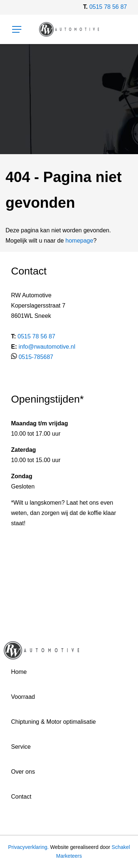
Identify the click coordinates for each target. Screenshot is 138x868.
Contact (21, 797)
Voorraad (23, 697)
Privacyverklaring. (28, 847)
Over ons (23, 772)
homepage (79, 241)
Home (19, 672)
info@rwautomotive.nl (47, 347)
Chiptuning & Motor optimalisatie (53, 722)
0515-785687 (36, 357)
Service (21, 747)
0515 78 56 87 (108, 7)
